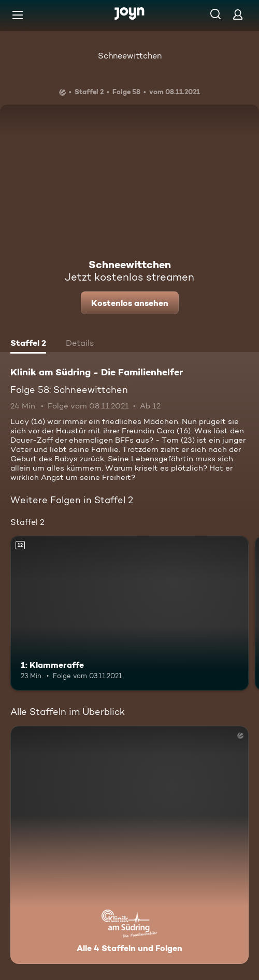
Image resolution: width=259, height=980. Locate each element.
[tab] (28, 344)
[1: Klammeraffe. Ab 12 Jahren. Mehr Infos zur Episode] (129, 613)
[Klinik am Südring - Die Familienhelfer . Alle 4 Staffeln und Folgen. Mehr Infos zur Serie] (129, 845)
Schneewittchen (130, 56)
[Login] (238, 14)
